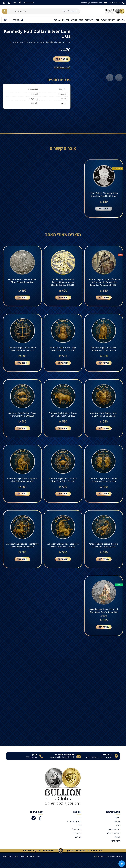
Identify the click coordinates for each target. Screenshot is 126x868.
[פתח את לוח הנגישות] (122, 864)
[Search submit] (4, 11)
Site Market (99, 863)
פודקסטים (66, 20)
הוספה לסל (62, 59)
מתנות (117, 844)
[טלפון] (41, 763)
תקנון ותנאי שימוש (74, 828)
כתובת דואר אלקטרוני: (64, 761)
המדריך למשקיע (77, 20)
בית (123, 20)
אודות (79, 832)
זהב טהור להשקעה (108, 20)
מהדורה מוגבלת (114, 840)
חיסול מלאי (116, 848)
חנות (118, 20)
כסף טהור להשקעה (92, 20)
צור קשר (57, 20)
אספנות (117, 828)
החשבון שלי (77, 836)
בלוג (79, 824)
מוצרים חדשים (114, 836)
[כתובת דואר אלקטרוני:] (79, 763)
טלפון (34, 761)
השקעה (117, 824)
